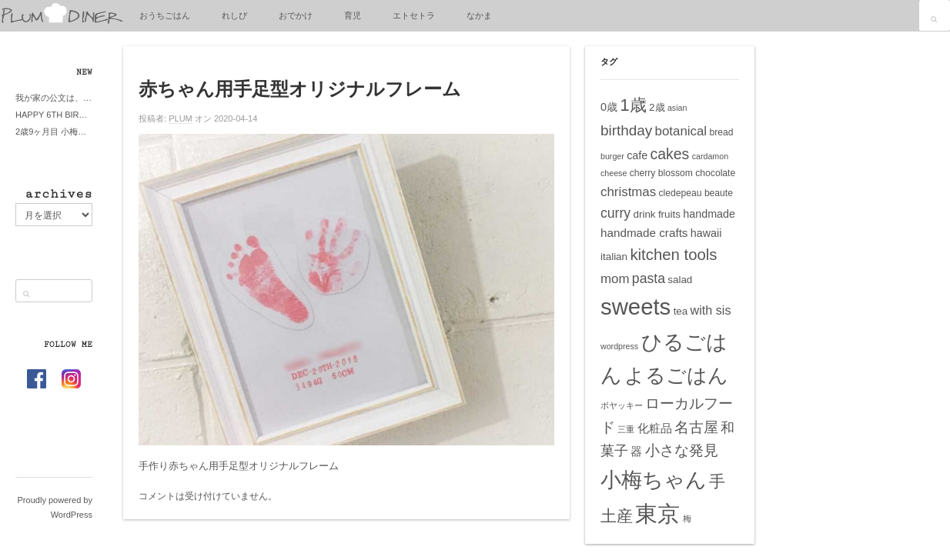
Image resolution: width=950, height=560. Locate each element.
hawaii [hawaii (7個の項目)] (706, 233)
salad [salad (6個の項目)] (680, 280)
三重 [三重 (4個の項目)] (626, 429)
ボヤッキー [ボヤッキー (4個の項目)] (622, 405)
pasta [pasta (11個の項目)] (649, 278)
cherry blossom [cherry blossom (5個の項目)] (661, 173)
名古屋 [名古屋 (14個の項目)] (696, 427)
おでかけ (296, 15)
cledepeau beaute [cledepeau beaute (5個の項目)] (696, 193)
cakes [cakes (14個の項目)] (670, 154)
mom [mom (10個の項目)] (615, 279)
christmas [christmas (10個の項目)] (628, 192)
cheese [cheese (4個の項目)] (614, 173)
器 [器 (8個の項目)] (636, 451)
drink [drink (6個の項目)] (644, 214)
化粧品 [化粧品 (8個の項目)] (655, 428)
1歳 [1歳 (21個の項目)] (633, 105)
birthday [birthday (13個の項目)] (626, 130)
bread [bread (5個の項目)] (721, 132)
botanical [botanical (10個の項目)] (681, 131)
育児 (353, 15)
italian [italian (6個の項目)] (614, 257)
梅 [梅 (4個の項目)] (687, 518)
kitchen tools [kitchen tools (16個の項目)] (673, 255)
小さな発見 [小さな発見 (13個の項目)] (682, 450)
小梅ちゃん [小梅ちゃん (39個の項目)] (654, 480)
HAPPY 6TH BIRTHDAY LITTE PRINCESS (54, 115)
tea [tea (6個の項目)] (681, 311)
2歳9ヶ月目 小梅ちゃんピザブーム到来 (54, 132)
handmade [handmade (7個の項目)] (709, 214)
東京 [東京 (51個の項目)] (657, 513)
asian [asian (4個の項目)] (677, 108)
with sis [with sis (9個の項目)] (711, 310)
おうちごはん (165, 15)
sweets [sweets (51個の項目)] (636, 307)
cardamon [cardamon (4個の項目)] (710, 156)
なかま (479, 15)
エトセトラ (414, 15)
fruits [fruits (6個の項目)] (669, 214)
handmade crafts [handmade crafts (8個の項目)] (644, 233)
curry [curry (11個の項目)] (615, 213)
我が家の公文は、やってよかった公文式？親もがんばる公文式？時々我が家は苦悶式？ (54, 98)
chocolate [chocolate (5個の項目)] (715, 173)
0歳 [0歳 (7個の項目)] (609, 107)
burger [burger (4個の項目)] (612, 156)
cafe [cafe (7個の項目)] (637, 155)
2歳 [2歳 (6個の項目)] (657, 107)
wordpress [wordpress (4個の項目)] (619, 346)
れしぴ (234, 15)
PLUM (181, 118)
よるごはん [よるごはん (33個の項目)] (676, 375)
